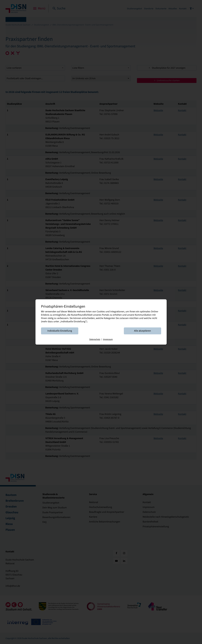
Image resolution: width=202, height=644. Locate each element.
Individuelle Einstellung (60, 331)
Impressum (108, 339)
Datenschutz (95, 339)
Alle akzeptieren (142, 331)
